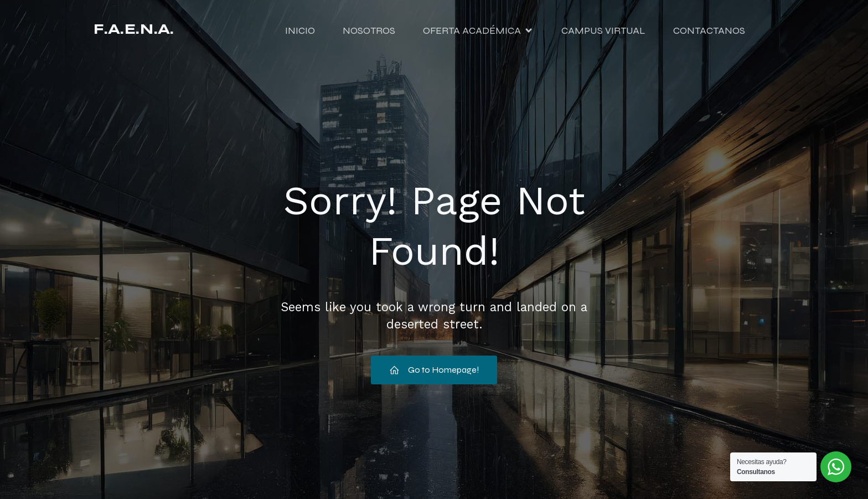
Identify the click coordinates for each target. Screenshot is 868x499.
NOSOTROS (369, 30)
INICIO (300, 30)
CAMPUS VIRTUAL (603, 30)
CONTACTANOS (709, 30)
